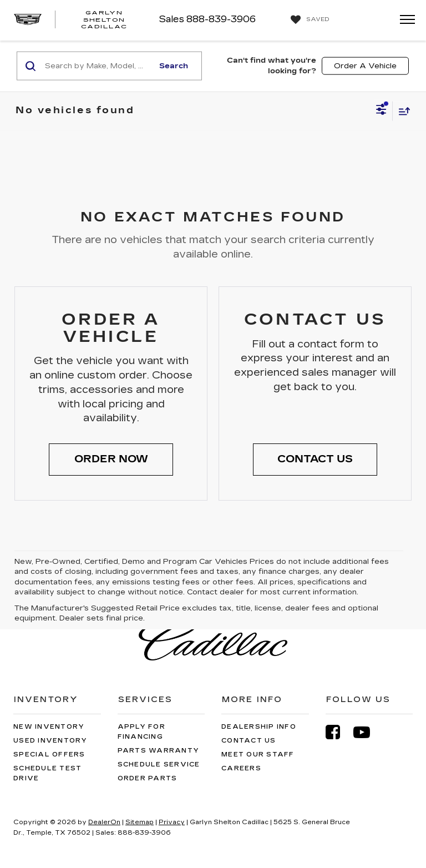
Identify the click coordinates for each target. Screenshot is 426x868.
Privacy (172, 822)
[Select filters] (381, 111)
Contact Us (249, 741)
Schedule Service (159, 764)
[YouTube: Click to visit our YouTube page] (367, 732)
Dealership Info (259, 727)
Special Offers (49, 755)
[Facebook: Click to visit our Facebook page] (338, 732)
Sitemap (140, 822)
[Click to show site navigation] (404, 20)
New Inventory (49, 727)
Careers (241, 768)
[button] (111, 460)
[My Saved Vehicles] (309, 20)
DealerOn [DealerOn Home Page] (104, 822)
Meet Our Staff (258, 755)
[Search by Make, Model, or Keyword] (97, 66)
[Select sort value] (402, 111)
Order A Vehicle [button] (365, 65)
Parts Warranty (159, 751)
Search (174, 65)
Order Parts (148, 778)
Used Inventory (50, 741)
